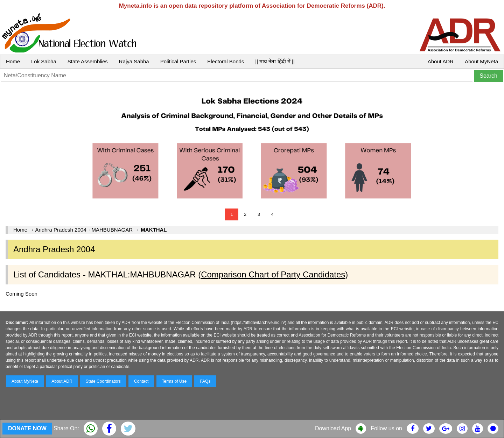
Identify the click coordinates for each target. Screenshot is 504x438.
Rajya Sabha (134, 61)
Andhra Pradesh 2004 (61, 230)
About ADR (441, 61)
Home (13, 61)
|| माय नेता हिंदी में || (275, 61)
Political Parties (178, 61)
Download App (333, 428)
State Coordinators (103, 381)
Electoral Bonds (226, 61)
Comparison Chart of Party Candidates (273, 274)
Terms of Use (174, 381)
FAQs (205, 381)
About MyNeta (481, 61)
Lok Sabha (44, 61)
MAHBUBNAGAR (112, 230)
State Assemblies (88, 61)
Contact (141, 381)
